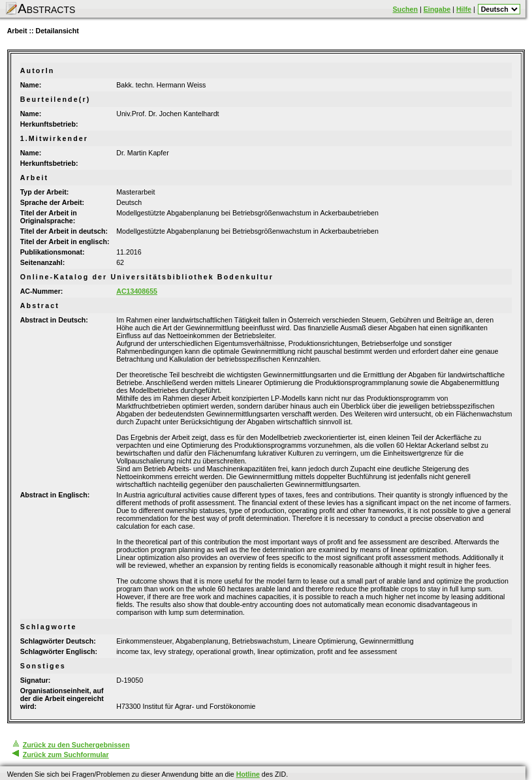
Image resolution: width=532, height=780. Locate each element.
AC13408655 (137, 291)
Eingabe (437, 9)
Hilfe (464, 9)
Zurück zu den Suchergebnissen (76, 745)
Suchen (406, 9)
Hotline (248, 774)
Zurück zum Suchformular (66, 755)
